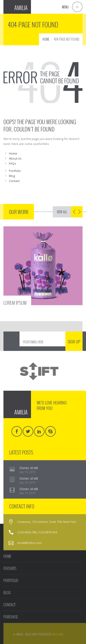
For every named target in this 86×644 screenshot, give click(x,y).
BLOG (7, 593)
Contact (14, 181)
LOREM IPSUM (15, 302)
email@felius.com (29, 543)
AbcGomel (58, 634)
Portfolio (15, 171)
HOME (46, 39)
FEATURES (10, 568)
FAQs (12, 163)
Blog (12, 176)
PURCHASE (11, 617)
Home (13, 153)
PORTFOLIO (11, 580)
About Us (15, 158)
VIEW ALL (62, 212)
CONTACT (10, 605)
